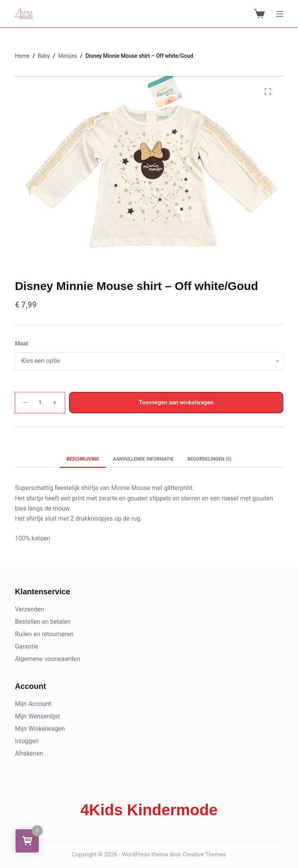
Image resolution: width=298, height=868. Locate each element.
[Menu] (280, 14)
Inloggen (27, 741)
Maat (21, 343)
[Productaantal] (40, 403)
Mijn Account (33, 704)
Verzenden (29, 609)
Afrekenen (29, 753)
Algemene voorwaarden (47, 659)
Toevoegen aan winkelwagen (176, 402)
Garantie (26, 646)
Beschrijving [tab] (83, 459)
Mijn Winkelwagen (40, 729)
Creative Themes (204, 854)
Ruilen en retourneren (44, 634)
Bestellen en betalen (42, 622)
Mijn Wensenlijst (37, 716)
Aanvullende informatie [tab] (143, 459)
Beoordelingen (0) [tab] (209, 459)
